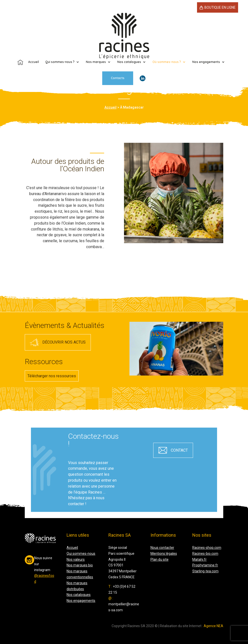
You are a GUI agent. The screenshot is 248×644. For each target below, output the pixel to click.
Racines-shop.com (207, 548)
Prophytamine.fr (205, 565)
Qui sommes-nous (81, 554)
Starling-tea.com (205, 571)
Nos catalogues (129, 40)
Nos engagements (206, 40)
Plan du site (160, 559)
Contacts (118, 56)
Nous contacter (162, 548)
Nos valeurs (76, 559)
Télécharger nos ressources (52, 376)
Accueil (111, 107)
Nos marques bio (80, 565)
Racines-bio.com (205, 554)
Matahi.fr (199, 559)
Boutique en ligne (220, 7)
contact (179, 450)
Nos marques (96, 40)
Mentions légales (164, 554)
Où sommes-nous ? (167, 40)
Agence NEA (213, 626)
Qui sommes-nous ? (60, 40)
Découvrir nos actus (64, 342)
